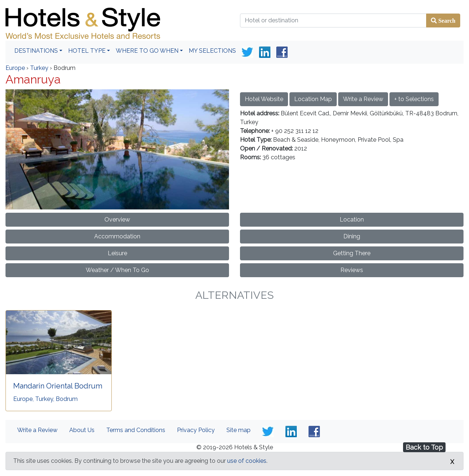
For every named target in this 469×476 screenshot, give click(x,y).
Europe (15, 68)
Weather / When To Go (117, 270)
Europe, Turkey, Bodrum (45, 399)
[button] (22, 149)
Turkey (39, 68)
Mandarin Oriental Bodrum (58, 386)
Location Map (313, 99)
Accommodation (117, 236)
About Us (82, 430)
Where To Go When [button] (147, 51)
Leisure (117, 253)
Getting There (352, 253)
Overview (117, 220)
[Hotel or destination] (333, 21)
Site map (239, 430)
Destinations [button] (36, 51)
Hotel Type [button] (87, 51)
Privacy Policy (196, 430)
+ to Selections (414, 99)
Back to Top (424, 447)
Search (446, 21)
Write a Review (363, 99)
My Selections (212, 51)
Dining (352, 236)
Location (352, 220)
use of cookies (247, 461)
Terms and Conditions (136, 430)
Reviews (352, 270)
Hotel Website (264, 99)
